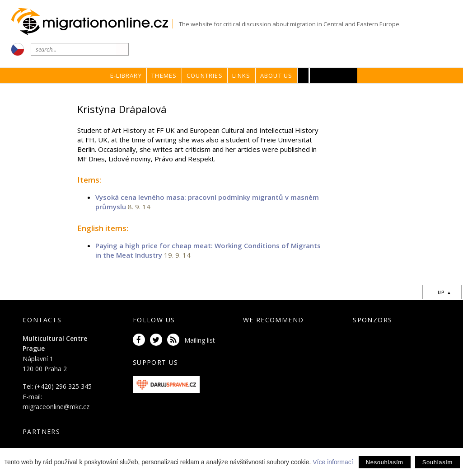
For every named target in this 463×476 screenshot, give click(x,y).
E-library (126, 75)
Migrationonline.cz (92, 22)
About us (276, 75)
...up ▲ (442, 292)
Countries (205, 75)
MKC (334, 75)
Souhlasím (437, 462)
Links (241, 75)
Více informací (333, 462)
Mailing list (200, 340)
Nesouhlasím (385, 462)
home (317, 93)
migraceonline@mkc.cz (56, 407)
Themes (164, 75)
